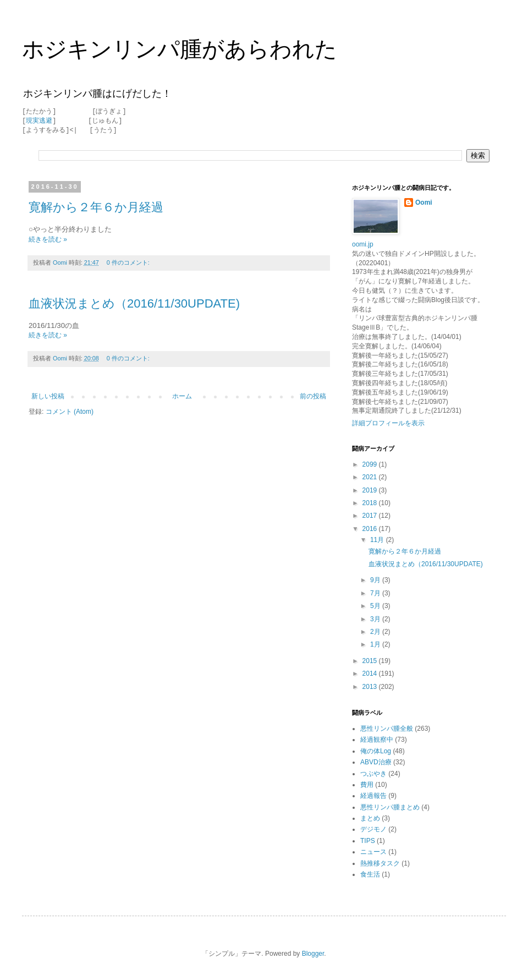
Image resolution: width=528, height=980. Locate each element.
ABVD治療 (376, 762)
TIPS (368, 841)
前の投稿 (313, 396)
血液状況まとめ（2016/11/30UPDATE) (134, 303)
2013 (371, 687)
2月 (376, 632)
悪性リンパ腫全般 (387, 729)
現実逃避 (39, 121)
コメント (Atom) (70, 412)
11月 (378, 540)
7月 (376, 593)
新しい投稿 (48, 396)
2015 (371, 661)
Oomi (424, 202)
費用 (367, 785)
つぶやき (373, 774)
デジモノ (373, 829)
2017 (371, 516)
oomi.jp (363, 244)
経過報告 (373, 796)
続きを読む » (48, 239)
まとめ (370, 818)
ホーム (182, 396)
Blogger (313, 954)
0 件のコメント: (129, 262)
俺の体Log (376, 751)
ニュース (373, 852)
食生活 (370, 874)
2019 (371, 490)
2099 (371, 464)
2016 (371, 529)
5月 (376, 606)
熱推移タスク (380, 863)
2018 (371, 503)
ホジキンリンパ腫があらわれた (180, 49)
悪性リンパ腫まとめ (390, 807)
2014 (371, 674)
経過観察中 (377, 740)
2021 (371, 477)
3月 (376, 619)
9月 (376, 580)
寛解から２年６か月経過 (96, 207)
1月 (376, 644)
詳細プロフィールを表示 (388, 423)
